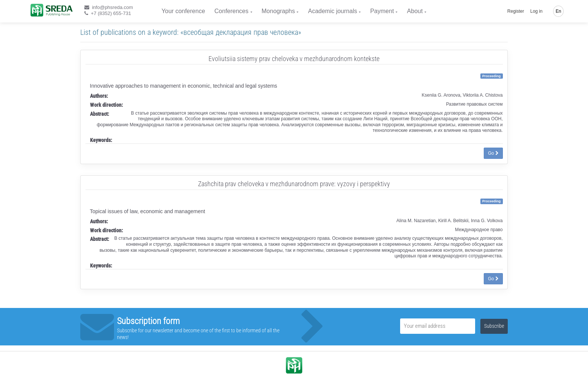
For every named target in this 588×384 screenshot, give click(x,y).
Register (516, 11)
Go (493, 153)
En (559, 11)
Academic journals (332, 11)
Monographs (278, 11)
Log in (536, 11)
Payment (382, 11)
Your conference (183, 11)
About (415, 11)
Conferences (232, 11)
